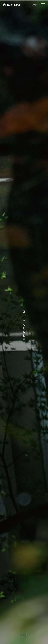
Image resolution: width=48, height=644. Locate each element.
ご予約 (34, 5)
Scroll (24, 637)
